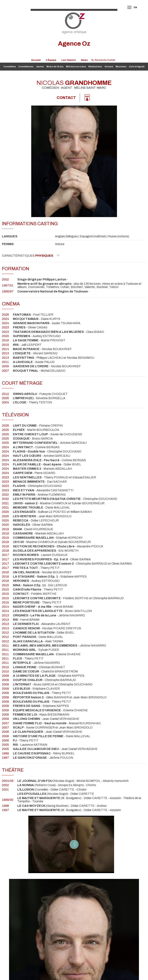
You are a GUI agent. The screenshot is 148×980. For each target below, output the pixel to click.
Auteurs (109, 67)
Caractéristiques (31, 256)
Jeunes (40, 67)
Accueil (36, 60)
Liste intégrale (137, 67)
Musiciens (121, 67)
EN (135, 7)
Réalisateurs (95, 67)
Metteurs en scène (76, 67)
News (84, 60)
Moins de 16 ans (55, 67)
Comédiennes (26, 67)
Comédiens (10, 67)
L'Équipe (51, 60)
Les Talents (69, 60)
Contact (66, 98)
